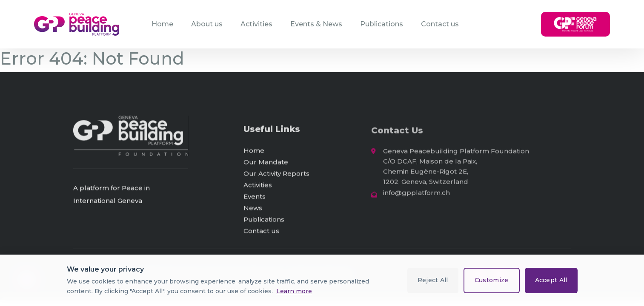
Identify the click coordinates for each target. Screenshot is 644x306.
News (253, 209)
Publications (382, 24)
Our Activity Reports (276, 175)
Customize (492, 280)
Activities (256, 24)
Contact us (440, 24)
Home (162, 24)
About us (207, 24)
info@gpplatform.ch (416, 195)
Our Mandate (266, 163)
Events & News (316, 24)
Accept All (551, 280)
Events (255, 198)
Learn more (294, 291)
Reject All (433, 280)
